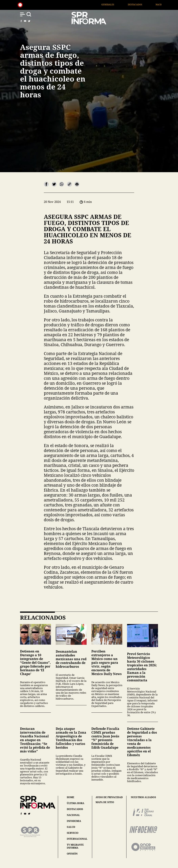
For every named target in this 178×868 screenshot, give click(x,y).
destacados (75, 809)
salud (71, 827)
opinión (72, 854)
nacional (73, 815)
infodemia (74, 821)
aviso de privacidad (109, 797)
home (71, 797)
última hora (76, 803)
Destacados (143, 4)
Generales (116, 4)
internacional (77, 839)
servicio (73, 833)
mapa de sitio (105, 802)
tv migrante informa (75, 846)
